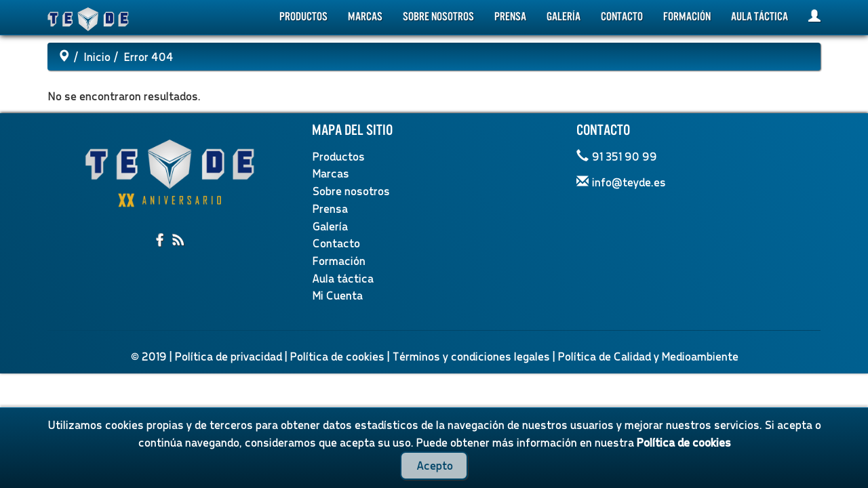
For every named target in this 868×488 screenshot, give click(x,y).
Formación (687, 17)
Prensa (510, 17)
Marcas (365, 17)
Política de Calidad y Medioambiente (648, 356)
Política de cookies (337, 356)
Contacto (622, 17)
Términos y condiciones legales (471, 356)
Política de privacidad (228, 356)
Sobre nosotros (438, 17)
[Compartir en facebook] (161, 241)
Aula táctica (759, 17)
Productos (303, 17)
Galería (564, 17)
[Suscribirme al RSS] (178, 241)
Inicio (97, 57)
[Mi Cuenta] (814, 17)
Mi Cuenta (337, 295)
